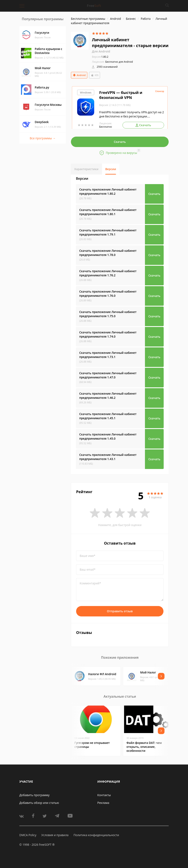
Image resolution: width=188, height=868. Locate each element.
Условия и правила (55, 835)
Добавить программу (34, 795)
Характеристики (86, 169)
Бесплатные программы (88, 19)
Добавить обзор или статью (39, 803)
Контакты (104, 795)
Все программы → (43, 138)
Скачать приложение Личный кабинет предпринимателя (108, 191)
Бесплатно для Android (119, 62)
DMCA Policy (28, 835)
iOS (95, 75)
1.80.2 (100, 57)
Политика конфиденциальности (96, 835)
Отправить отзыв (120, 611)
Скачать (120, 142)
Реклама (103, 803)
